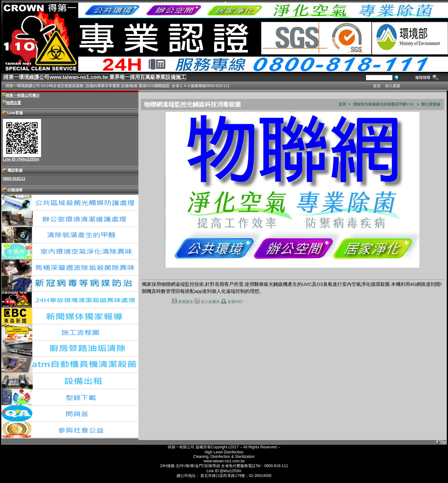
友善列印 (235, 302)
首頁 (342, 104)
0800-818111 (14, 179)
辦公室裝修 (431, 104)
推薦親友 (186, 302)
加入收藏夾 (210, 302)
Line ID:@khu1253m (21, 159)
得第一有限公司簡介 (23, 95)
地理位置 (13, 103)
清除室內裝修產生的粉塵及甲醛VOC (384, 104)
